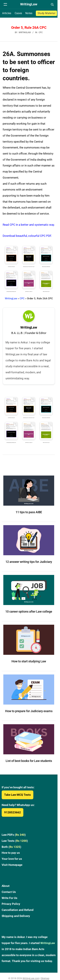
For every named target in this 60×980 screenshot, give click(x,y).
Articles (7, 13)
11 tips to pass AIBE (29, 512)
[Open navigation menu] (5, 4)
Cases (18, 13)
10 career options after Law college (29, 611)
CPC (41, 32)
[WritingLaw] (29, 4)
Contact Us (9, 892)
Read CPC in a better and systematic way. (29, 225)
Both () (11, 847)
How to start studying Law (29, 661)
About (6, 886)
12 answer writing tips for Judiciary (29, 562)
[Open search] (52, 4)
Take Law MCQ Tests (17, 795)
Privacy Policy (11, 904)
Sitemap (45, 978)
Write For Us (9, 898)
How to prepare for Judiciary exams (29, 711)
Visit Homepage (12, 865)
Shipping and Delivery (16, 916)
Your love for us (12, 859)
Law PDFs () (14, 835)
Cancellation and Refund (18, 910)
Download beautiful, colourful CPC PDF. (27, 236)
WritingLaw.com (31, 978)
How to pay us (11, 853)
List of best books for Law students (29, 761)
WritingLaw (11, 298)
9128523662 (12, 812)
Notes (29, 13)
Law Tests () (15, 841)
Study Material (46, 13)
